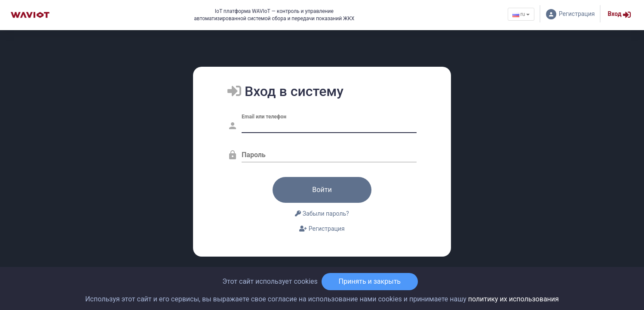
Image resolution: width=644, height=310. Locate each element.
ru (521, 14)
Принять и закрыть (370, 281)
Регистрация (322, 229)
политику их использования (514, 299)
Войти (322, 190)
